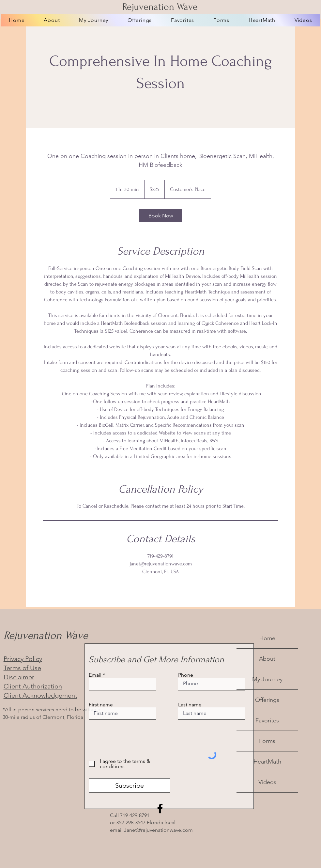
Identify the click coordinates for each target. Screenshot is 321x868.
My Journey (267, 679)
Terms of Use (22, 668)
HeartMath (267, 762)
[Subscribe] (130, 785)
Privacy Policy (23, 659)
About (267, 659)
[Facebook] (160, 808)
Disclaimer (19, 677)
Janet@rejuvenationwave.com (158, 830)
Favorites (267, 720)
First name (101, 705)
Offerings (267, 700)
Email (95, 675)
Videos (267, 782)
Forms (267, 741)
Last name (190, 705)
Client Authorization (33, 686)
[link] (160, 216)
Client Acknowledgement (40, 695)
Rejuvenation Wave (160, 7)
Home (267, 638)
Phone (186, 675)
